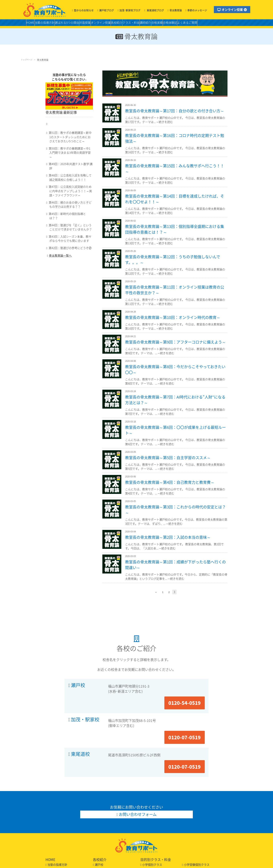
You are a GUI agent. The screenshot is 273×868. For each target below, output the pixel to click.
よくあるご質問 (234, 24)
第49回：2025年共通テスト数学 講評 (69, 170)
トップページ (28, 60)
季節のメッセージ (197, 10)
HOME (32, 24)
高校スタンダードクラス (158, 833)
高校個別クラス (194, 833)
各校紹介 (142, 24)
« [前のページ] (157, 591)
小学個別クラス (152, 819)
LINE (50, 848)
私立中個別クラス (195, 828)
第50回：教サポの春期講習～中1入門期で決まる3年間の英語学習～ (71, 161)
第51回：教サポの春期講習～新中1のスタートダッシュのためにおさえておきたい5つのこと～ (71, 148)
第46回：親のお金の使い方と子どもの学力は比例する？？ (70, 207)
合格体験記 (212, 24)
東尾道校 (80, 721)
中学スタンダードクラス (200, 823)
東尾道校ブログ (155, 10)
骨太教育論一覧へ (59, 255)
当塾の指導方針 (50, 24)
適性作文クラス (152, 823)
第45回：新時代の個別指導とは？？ (69, 216)
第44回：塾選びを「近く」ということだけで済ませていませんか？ (70, 226)
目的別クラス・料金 (156, 813)
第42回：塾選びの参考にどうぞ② (68, 246)
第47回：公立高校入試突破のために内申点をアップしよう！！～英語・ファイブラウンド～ (70, 193)
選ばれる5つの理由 (78, 24)
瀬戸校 (78, 684)
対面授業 (101, 24)
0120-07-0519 (189, 702)
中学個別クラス (152, 828)
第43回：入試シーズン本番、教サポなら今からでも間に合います (70, 237)
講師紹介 (179, 24)
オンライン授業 (232, 9)
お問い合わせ (56, 843)
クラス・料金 (160, 24)
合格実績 (195, 24)
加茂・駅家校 (85, 703)
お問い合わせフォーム (138, 767)
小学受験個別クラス (197, 819)
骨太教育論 (176, 10)
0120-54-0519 (189, 684)
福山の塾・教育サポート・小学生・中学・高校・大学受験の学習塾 (45, 10)
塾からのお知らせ (84, 10)
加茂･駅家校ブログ (130, 10)
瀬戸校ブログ (107, 10)
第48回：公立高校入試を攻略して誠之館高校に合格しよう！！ (70, 180)
